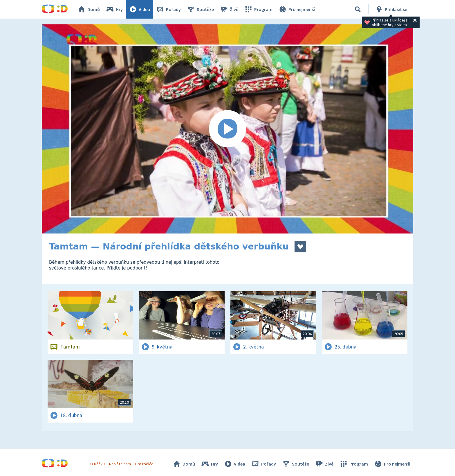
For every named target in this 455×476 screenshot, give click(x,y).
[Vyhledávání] (358, 9)
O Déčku (98, 464)
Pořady (168, 9)
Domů (89, 9)
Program (258, 9)
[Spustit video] (228, 129)
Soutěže (200, 9)
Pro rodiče (144, 464)
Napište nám (120, 464)
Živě (229, 9)
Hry (114, 9)
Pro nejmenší (297, 9)
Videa (139, 9)
